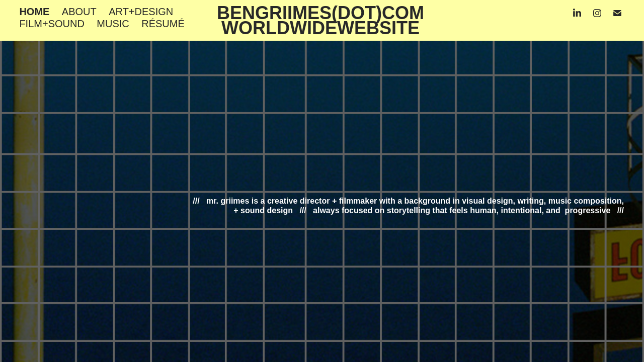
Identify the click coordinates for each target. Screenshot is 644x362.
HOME (34, 12)
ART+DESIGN (141, 12)
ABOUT (79, 12)
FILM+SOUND (52, 24)
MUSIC (113, 24)
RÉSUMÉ (163, 24)
